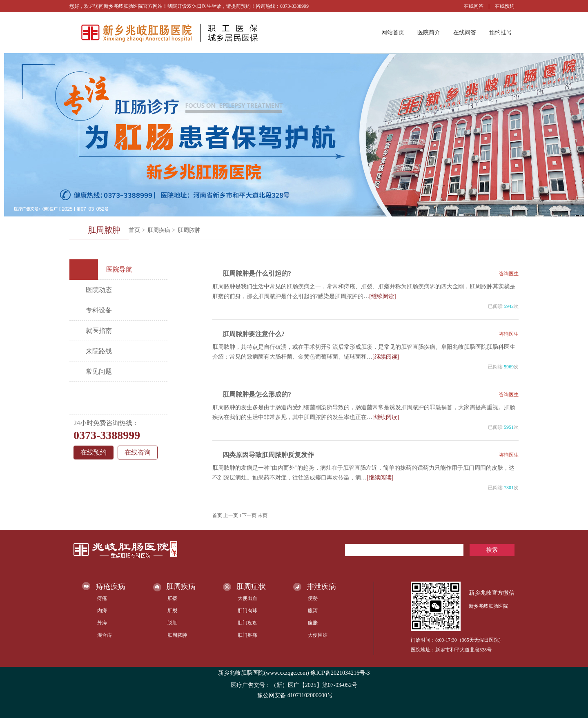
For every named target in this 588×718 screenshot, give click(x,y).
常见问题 (99, 371)
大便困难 (318, 635)
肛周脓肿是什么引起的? (257, 273)
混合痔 (105, 635)
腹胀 (313, 623)
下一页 (249, 515)
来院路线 (99, 351)
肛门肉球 (247, 611)
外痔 (102, 623)
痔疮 (102, 598)
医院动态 (99, 290)
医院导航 (104, 270)
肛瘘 (172, 598)
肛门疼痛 (247, 635)
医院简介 (429, 32)
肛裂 (172, 611)
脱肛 (172, 623)
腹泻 (313, 611)
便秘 (313, 598)
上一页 (231, 515)
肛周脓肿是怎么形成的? (257, 394)
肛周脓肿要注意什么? (254, 334)
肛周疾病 (159, 230)
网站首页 (393, 32)
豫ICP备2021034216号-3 (340, 673)
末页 (263, 515)
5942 (509, 306)
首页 (134, 230)
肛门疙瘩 (247, 623)
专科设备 (99, 310)
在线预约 (505, 6)
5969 (509, 367)
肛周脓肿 (189, 230)
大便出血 (247, 598)
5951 (509, 427)
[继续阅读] (382, 296)
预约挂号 (501, 32)
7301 (509, 488)
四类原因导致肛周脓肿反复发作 (268, 455)
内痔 (102, 611)
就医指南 (99, 331)
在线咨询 (138, 452)
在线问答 (474, 6)
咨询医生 (509, 274)
